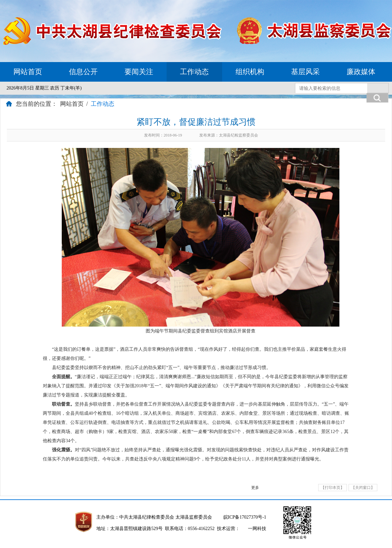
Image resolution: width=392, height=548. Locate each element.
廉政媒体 (361, 72)
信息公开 (83, 72)
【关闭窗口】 (363, 488)
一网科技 (257, 529)
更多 (255, 488)
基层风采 (305, 72)
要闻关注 (139, 72)
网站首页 (28, 72)
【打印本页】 (333, 488)
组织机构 (250, 72)
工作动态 (194, 72)
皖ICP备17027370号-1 (245, 517)
